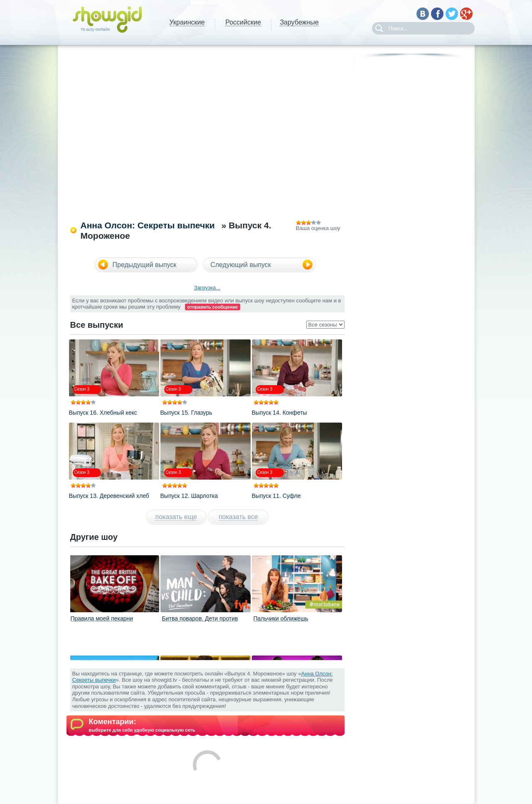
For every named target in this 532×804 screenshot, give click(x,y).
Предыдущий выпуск (145, 265)
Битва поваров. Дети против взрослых (200, 622)
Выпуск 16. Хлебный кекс (103, 413)
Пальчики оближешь (281, 618)
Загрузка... (207, 288)
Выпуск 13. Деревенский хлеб (109, 496)
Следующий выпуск (241, 265)
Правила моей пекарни (102, 618)
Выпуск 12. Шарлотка (189, 496)
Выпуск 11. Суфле (276, 496)
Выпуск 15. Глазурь (186, 413)
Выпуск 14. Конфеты (280, 413)
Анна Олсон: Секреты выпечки (148, 225)
